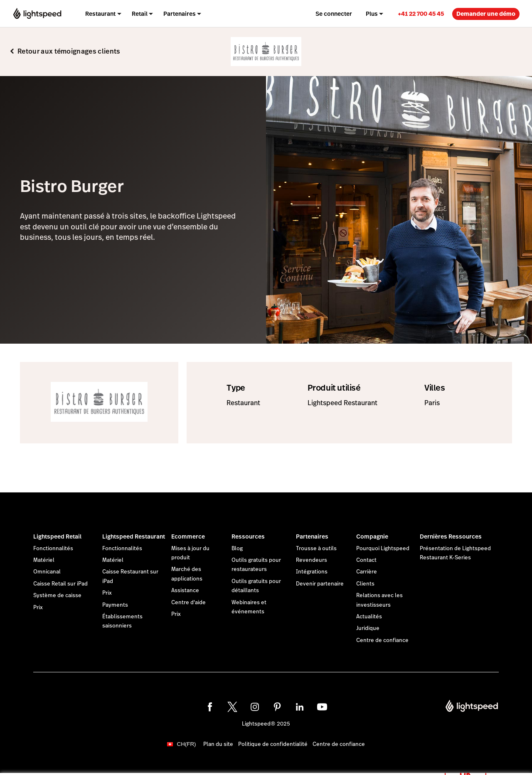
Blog (237, 549)
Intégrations (312, 572)
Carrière (367, 572)
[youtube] (322, 707)
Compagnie (372, 536)
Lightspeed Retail (57, 536)
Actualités (369, 617)
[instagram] (255, 707)
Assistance (185, 590)
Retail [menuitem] (140, 14)
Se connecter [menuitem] (334, 14)
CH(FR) (187, 744)
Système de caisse (57, 595)
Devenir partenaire (320, 584)
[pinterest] (277, 707)
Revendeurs (312, 560)
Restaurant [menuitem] (100, 14)
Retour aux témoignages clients (69, 52)
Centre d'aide (188, 603)
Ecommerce (188, 536)
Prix (38, 608)
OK (465, 764)
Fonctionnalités (53, 549)
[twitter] (232, 707)
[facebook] (210, 707)
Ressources (248, 536)
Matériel (44, 560)
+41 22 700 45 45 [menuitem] (421, 14)
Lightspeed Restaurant (134, 536)
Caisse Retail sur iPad (60, 584)
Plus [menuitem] (372, 14)
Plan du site (218, 744)
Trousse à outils (316, 549)
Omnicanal (47, 572)
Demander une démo (486, 14)
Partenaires (312, 536)
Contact (366, 560)
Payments (115, 605)
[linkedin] (300, 707)
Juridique (368, 628)
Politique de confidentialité (273, 744)
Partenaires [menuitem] (180, 14)
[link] (421, 14)
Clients (365, 584)
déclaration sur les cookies (326, 759)
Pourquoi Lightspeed (383, 549)
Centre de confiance (382, 640)
